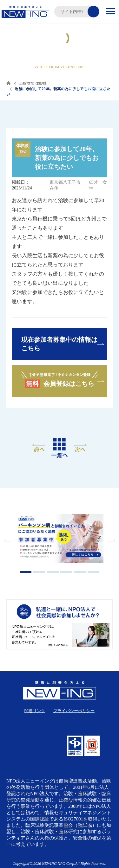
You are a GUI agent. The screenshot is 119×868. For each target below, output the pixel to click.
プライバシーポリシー (74, 711)
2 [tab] (39, 572)
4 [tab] (66, 572)
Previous (8, 540)
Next (111, 540)
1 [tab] (26, 572)
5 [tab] (80, 572)
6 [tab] (94, 572)
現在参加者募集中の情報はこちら (59, 344)
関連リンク (35, 711)
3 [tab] (53, 572)
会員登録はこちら (59, 379)
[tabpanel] (60, 539)
